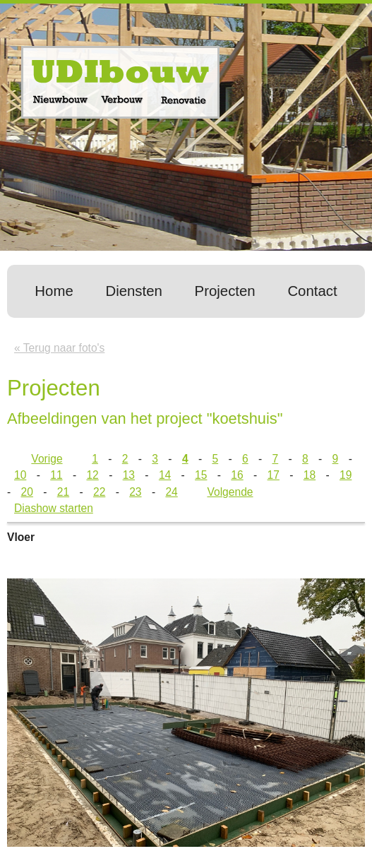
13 (129, 475)
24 (171, 492)
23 (135, 492)
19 (346, 475)
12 (92, 475)
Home (54, 291)
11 (56, 475)
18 (310, 475)
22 (99, 492)
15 (201, 475)
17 (274, 475)
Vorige (47, 459)
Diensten (133, 291)
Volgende (230, 492)
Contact (312, 291)
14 (165, 475)
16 (237, 475)
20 (27, 492)
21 (63, 492)
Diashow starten (54, 508)
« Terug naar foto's (59, 348)
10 (20, 475)
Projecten (225, 291)
